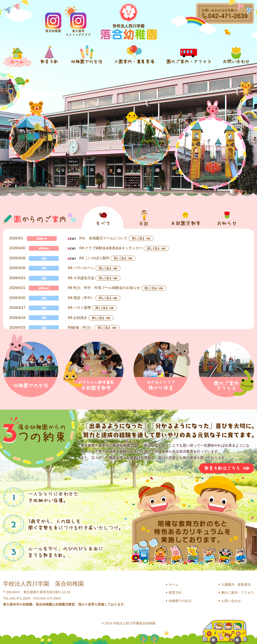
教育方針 (175, 593)
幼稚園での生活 (180, 601)
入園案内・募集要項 (236, 585)
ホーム (174, 585)
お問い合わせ (231, 601)
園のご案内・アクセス (238, 593)
